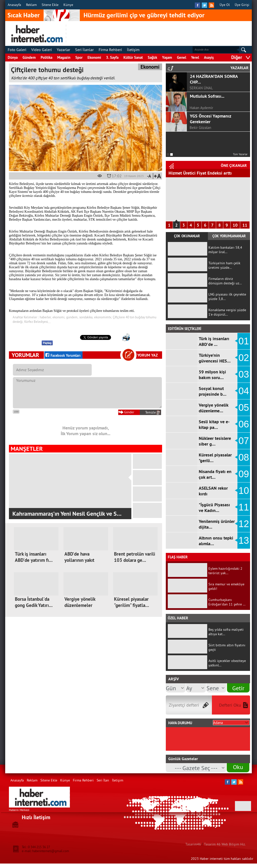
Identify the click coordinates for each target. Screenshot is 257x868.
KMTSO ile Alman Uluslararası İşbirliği (60, 514)
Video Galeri (42, 50)
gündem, (72, 317)
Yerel (195, 57)
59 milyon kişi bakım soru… (212, 375)
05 (244, 408)
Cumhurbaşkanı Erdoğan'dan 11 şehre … (227, 602)
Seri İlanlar (84, 50)
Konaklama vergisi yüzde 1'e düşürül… (227, 312)
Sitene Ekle (50, 5)
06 (244, 424)
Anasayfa (14, 5)
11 (245, 225)
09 (244, 474)
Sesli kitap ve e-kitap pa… (214, 424)
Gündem (29, 57)
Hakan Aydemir (201, 108)
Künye (68, 5)
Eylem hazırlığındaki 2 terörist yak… (225, 571)
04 (244, 391)
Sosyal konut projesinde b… (213, 391)
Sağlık (152, 57)
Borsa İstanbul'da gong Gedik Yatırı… (34, 602)
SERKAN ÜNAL (201, 88)
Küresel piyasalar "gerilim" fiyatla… (131, 602)
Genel (182, 57)
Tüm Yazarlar (240, 154)
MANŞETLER (27, 449)
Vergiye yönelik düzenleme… (214, 408)
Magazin (64, 57)
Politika (46, 57)
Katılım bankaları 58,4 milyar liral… (225, 250)
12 (244, 524)
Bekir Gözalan (200, 128)
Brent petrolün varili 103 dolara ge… (135, 557)
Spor (79, 57)
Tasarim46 (193, 844)
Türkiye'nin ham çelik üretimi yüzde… (224, 265)
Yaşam (167, 57)
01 (244, 341)
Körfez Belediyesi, (36, 322)
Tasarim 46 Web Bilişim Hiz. (225, 844)
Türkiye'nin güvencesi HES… (215, 358)
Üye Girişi (242, 5)
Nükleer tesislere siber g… (215, 441)
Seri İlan (103, 780)
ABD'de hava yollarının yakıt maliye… (79, 560)
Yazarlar (63, 50)
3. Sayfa (112, 57)
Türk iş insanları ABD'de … (214, 341)
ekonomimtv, (103, 317)
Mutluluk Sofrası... (207, 96)
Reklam (31, 5)
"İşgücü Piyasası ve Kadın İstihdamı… (205, 173)
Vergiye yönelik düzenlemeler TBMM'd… (80, 605)
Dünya (13, 57)
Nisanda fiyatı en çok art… (215, 474)
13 (244, 540)
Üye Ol (225, 5)
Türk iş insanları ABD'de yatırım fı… (34, 557)
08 (244, 457)
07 (244, 441)
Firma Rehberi (110, 50)
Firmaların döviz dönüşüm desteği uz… (225, 281)
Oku (238, 767)
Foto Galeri (17, 50)
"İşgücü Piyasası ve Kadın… (214, 508)
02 (244, 358)
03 (244, 374)
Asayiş (209, 57)
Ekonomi (94, 57)
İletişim (133, 50)
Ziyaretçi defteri (184, 705)
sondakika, (86, 317)
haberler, (46, 317)
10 (235, 225)
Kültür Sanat (133, 57)
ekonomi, (59, 317)
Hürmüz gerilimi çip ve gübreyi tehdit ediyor (144, 15)
